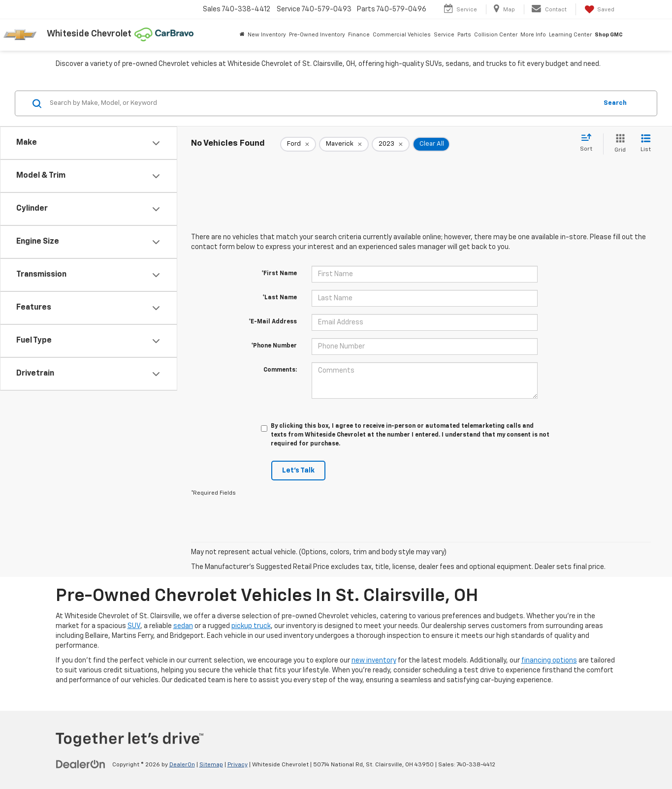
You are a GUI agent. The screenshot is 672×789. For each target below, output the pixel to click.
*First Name (279, 274)
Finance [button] (359, 35)
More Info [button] (533, 35)
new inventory (374, 661)
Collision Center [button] (496, 35)
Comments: (280, 370)
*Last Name (280, 298)
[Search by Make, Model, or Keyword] (322, 103)
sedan (183, 626)
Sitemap (211, 765)
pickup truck (251, 626)
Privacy (238, 765)
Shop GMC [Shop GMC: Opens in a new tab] (609, 35)
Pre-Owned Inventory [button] (317, 35)
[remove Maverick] (344, 144)
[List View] (646, 144)
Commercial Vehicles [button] (402, 35)
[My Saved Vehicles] (599, 9)
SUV (134, 626)
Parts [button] (464, 35)
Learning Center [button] (570, 35)
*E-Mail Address (273, 322)
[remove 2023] (391, 144)
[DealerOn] (81, 764)
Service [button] (444, 35)
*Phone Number (274, 346)
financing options (549, 661)
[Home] (242, 35)
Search (615, 103)
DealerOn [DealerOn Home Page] (182, 765)
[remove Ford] (298, 144)
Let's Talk (298, 471)
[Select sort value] (589, 143)
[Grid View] (618, 144)
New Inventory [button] (267, 35)
